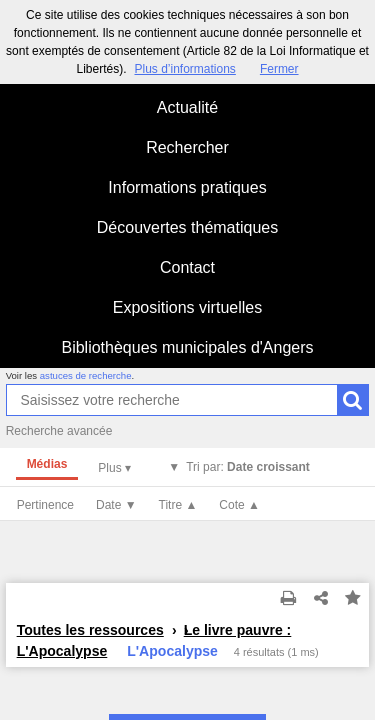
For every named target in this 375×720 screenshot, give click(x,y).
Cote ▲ (239, 505)
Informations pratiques (187, 187)
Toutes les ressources (90, 630)
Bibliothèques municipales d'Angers (187, 347)
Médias (47, 464)
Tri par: (248, 467)
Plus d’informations (184, 69)
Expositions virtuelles (187, 307)
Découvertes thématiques (187, 227)
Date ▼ (116, 505)
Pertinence (45, 505)
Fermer (279, 69)
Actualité (187, 107)
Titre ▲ (178, 505)
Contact (187, 267)
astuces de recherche (86, 375)
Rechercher (187, 147)
